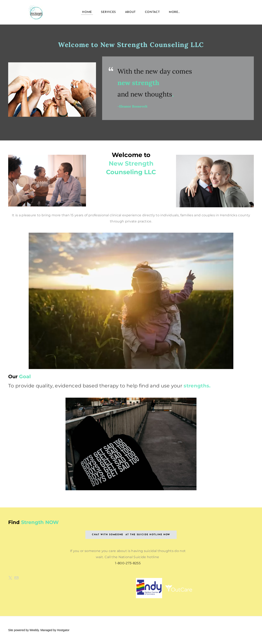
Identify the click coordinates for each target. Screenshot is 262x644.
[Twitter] (10, 578)
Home (87, 12)
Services (108, 12)
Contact (152, 12)
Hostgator (63, 630)
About (130, 12)
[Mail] (16, 578)
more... (174, 12)
